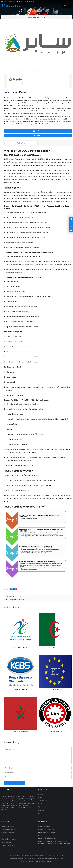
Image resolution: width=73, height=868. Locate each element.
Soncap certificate (19, 597)
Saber (40, 813)
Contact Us (41, 810)
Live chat (38, 136)
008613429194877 (50, 833)
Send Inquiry (38, 131)
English (5, 1)
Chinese (12, 1)
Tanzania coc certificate (8, 845)
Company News (43, 801)
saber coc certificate (7, 826)
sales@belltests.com (48, 830)
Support (40, 807)
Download (41, 804)
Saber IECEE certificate (8, 830)
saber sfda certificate (8, 836)
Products (41, 798)
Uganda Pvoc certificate (17, 599)
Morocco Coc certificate (9, 839)
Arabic (20, 1)
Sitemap (38, 861)
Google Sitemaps (47, 861)
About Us (41, 794)
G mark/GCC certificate (8, 833)
